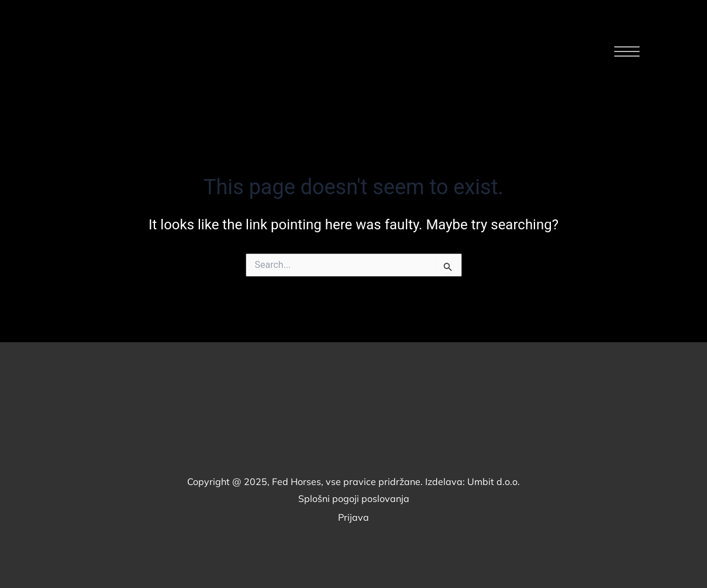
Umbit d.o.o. (494, 482)
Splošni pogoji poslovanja (354, 498)
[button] (627, 54)
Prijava (353, 517)
